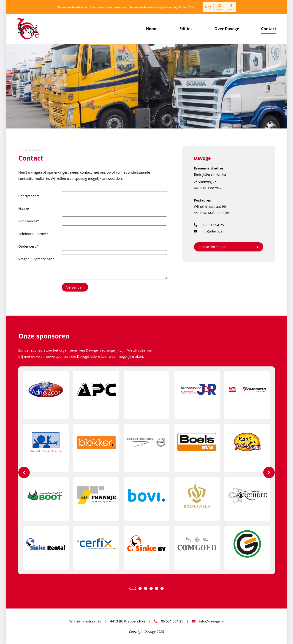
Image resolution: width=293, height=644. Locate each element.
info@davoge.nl (210, 231)
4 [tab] (151, 588)
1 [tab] (133, 588)
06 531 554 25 (209, 225)
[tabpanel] (146, 470)
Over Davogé (227, 29)
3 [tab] (146, 588)
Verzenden (75, 287)
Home (152, 29)
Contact (269, 29)
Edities (186, 29)
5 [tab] (157, 588)
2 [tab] (140, 588)
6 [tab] (162, 588)
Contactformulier (229, 247)
